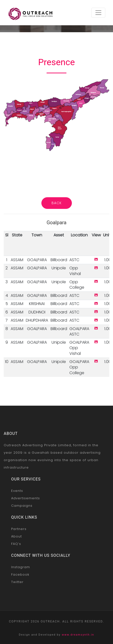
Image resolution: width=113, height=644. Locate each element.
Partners (19, 529)
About (16, 536)
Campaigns (22, 506)
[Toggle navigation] (98, 13)
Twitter (17, 582)
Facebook (20, 574)
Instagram (21, 567)
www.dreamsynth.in (78, 635)
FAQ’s (16, 544)
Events (17, 491)
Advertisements (26, 498)
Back (57, 203)
